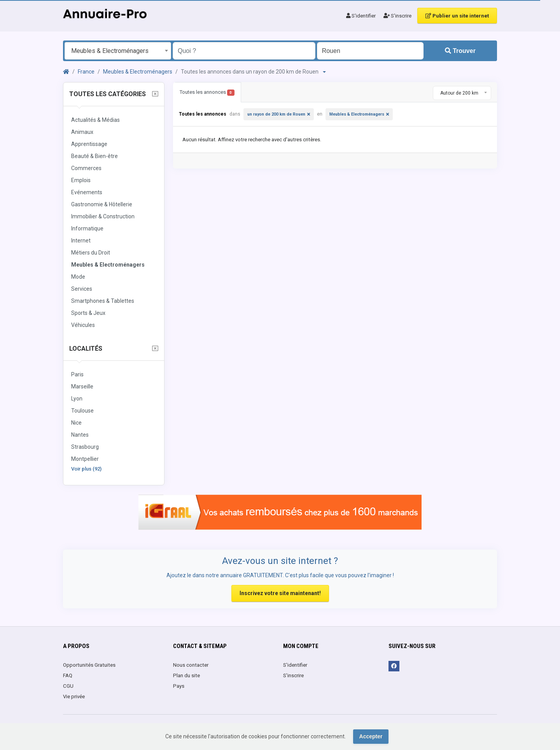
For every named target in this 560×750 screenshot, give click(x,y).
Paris (77, 374)
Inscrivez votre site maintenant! (280, 593)
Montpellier (85, 459)
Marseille (82, 386)
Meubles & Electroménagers (138, 72)
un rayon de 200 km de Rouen (276, 114)
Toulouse (82, 411)
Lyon (77, 399)
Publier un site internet (457, 16)
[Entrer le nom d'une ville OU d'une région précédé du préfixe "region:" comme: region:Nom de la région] (370, 51)
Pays (179, 686)
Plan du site (186, 675)
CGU (68, 686)
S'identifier (361, 16)
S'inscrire (397, 16)
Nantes (80, 435)
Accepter (371, 736)
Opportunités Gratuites (89, 665)
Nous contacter (191, 665)
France (86, 72)
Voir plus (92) (86, 469)
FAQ (68, 675)
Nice (76, 423)
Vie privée (74, 696)
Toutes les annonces (207, 92)
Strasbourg (85, 447)
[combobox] (118, 51)
